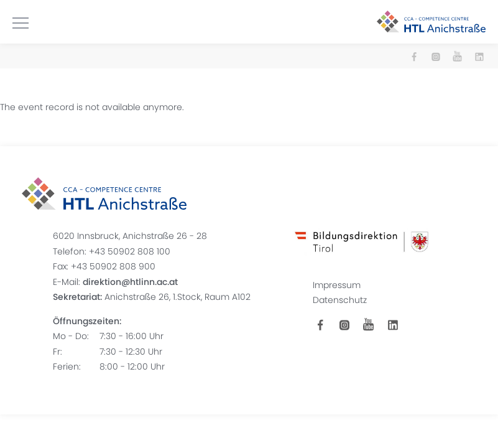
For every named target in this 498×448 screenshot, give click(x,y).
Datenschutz (340, 300)
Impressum (337, 285)
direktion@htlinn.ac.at (130, 282)
